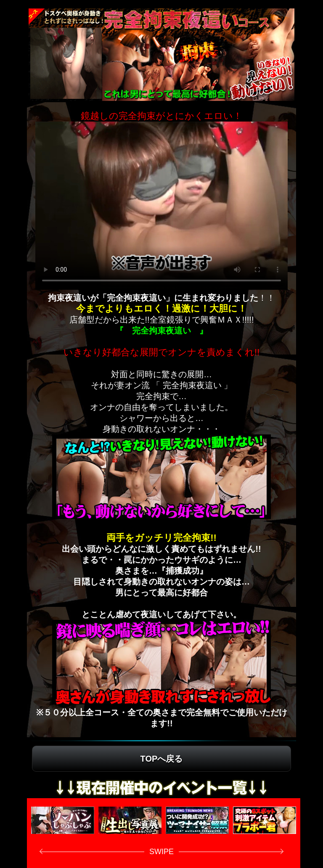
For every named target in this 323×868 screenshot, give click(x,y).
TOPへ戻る (162, 759)
